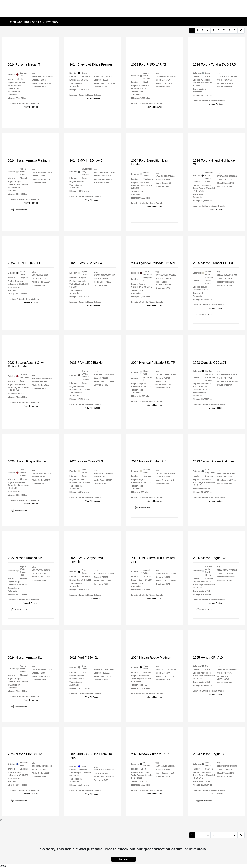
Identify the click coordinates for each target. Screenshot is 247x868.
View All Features (31, 107)
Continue (123, 859)
